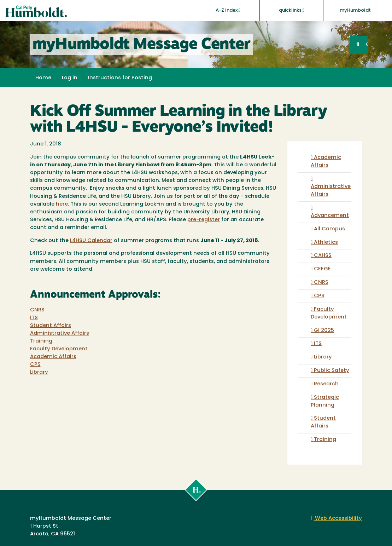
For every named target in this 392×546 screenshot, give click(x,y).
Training (41, 341)
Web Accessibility (337, 519)
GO (367, 45)
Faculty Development (59, 349)
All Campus (329, 229)
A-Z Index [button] (228, 10)
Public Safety (332, 371)
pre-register (204, 220)
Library (39, 372)
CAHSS (323, 256)
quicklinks (292, 10)
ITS (34, 318)
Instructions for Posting (120, 78)
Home (43, 78)
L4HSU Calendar (91, 241)
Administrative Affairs (60, 334)
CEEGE (322, 269)
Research (326, 384)
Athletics (326, 243)
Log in (70, 78)
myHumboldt (355, 10)
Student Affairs (51, 326)
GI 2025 (324, 331)
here (62, 204)
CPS (35, 365)
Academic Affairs (53, 357)
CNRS (37, 310)
